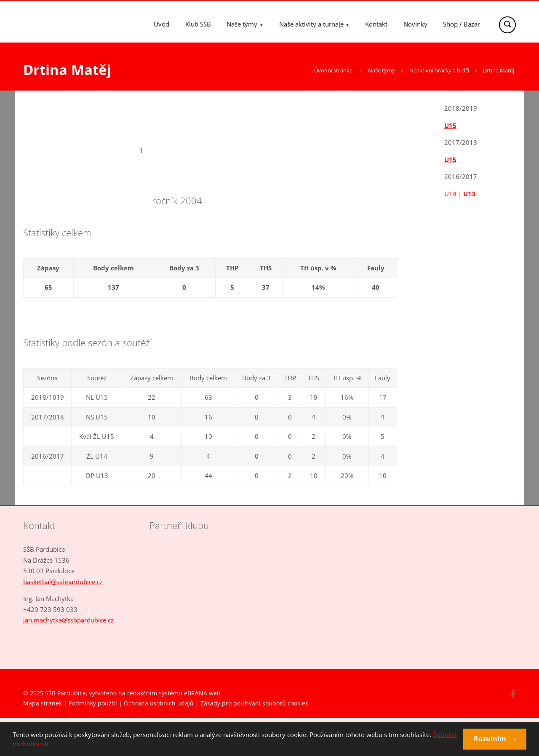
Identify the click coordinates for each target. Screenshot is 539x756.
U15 (450, 126)
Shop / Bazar (462, 24)
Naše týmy (242, 24)
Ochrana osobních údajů (159, 703)
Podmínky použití (93, 703)
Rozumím (491, 739)
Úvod (161, 24)
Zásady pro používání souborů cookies (254, 703)
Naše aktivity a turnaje (311, 24)
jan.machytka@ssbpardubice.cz (68, 620)
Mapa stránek (43, 703)
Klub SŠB (198, 24)
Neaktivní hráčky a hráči (439, 70)
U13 (469, 194)
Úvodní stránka (333, 70)
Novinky (415, 24)
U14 (450, 194)
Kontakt (376, 24)
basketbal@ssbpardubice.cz (63, 582)
